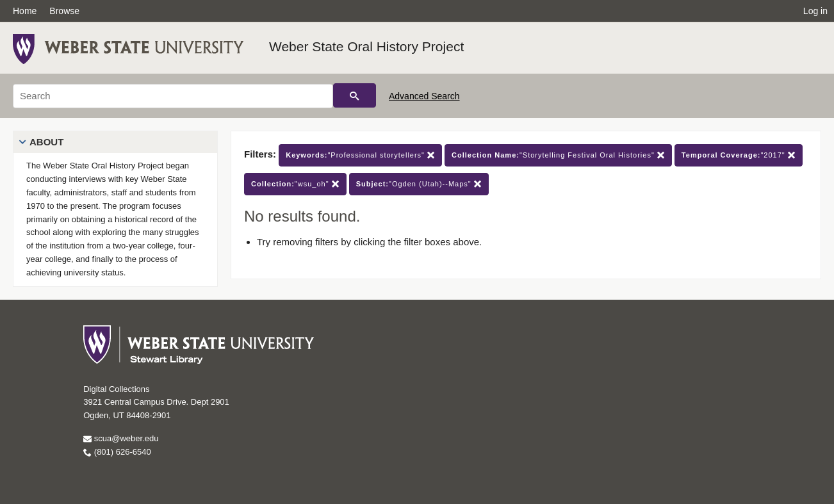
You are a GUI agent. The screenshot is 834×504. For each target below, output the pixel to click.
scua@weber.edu (121, 438)
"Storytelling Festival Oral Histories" (558, 155)
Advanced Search (424, 96)
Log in (815, 11)
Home (25, 11)
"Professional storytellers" (360, 155)
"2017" (739, 155)
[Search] (173, 96)
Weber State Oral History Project (366, 46)
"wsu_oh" (295, 184)
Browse (64, 11)
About (46, 142)
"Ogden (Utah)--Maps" (419, 184)
